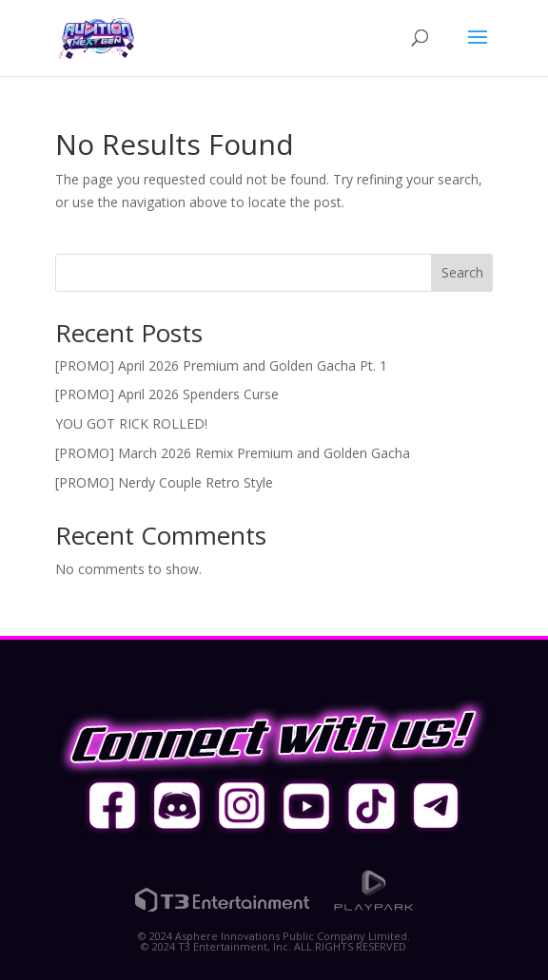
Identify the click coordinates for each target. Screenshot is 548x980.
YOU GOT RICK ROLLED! (131, 423)
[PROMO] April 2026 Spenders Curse (167, 394)
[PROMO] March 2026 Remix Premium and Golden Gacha (233, 453)
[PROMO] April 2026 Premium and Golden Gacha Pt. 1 (221, 365)
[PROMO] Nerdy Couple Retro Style (164, 482)
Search (462, 272)
